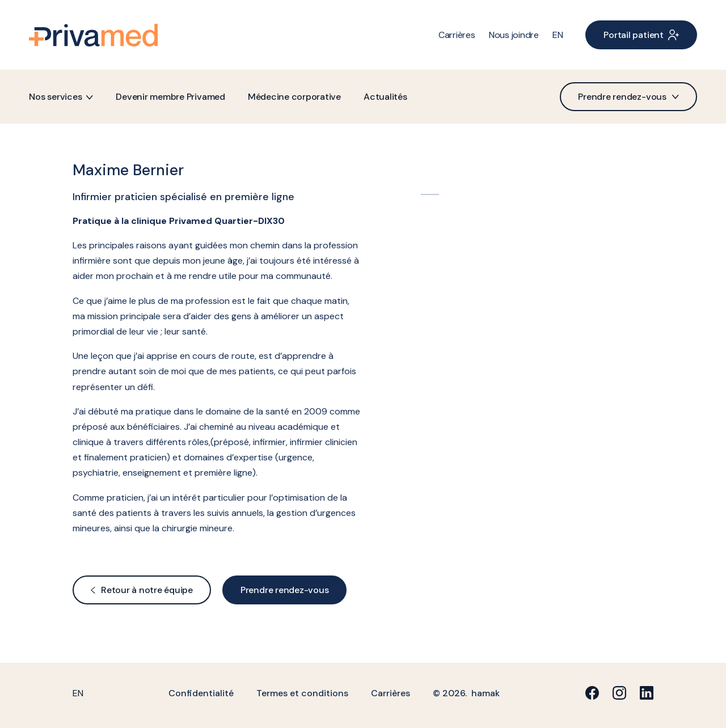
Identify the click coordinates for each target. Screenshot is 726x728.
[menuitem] (558, 35)
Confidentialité (201, 693)
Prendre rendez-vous (628, 97)
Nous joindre (514, 35)
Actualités (385, 97)
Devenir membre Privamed (170, 97)
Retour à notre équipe (142, 590)
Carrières (457, 35)
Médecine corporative (294, 97)
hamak (486, 693)
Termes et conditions (302, 693)
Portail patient (641, 35)
